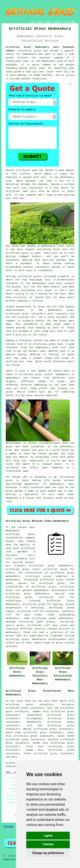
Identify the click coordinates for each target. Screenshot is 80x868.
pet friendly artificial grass (30, 566)
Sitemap (9, 826)
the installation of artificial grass (46, 573)
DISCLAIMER (70, 22)
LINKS (41, 22)
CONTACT (58, 22)
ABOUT (49, 22)
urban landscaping (61, 615)
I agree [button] (48, 836)
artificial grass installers (54, 754)
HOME (33, 22)
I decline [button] (48, 844)
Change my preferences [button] (48, 853)
